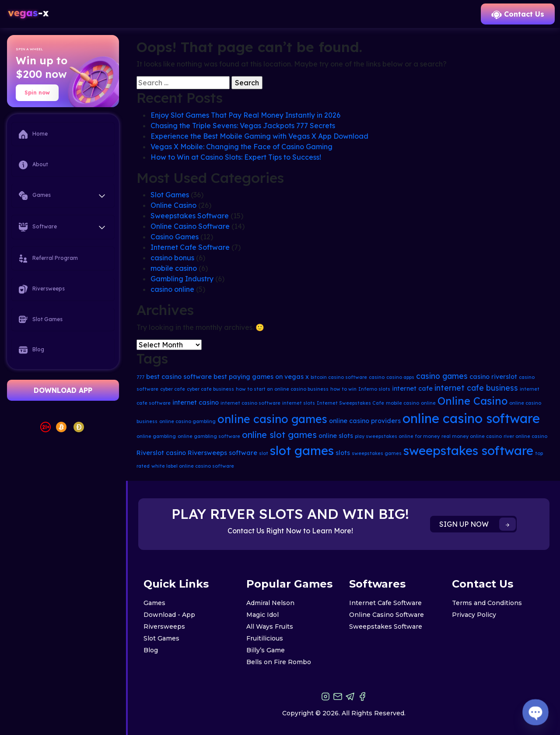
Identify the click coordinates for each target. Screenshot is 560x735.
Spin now (37, 93)
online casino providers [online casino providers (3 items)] (365, 421)
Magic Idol (262, 615)
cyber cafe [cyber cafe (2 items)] (173, 389)
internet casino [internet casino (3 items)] (196, 402)
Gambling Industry (182, 279)
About (33, 165)
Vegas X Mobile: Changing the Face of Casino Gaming (241, 147)
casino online (172, 289)
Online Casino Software (190, 226)
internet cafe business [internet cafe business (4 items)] (476, 388)
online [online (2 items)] (428, 403)
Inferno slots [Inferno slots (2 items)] (374, 389)
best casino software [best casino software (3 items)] (179, 377)
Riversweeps (42, 289)
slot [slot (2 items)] (264, 453)
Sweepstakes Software (190, 216)
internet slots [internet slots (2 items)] (299, 403)
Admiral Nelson (270, 603)
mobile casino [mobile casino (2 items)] (402, 403)
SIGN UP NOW (478, 524)
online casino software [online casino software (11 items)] (471, 418)
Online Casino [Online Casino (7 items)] (472, 401)
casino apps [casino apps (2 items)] (400, 377)
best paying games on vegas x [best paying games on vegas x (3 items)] (261, 377)
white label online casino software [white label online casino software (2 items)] (193, 466)
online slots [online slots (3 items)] (336, 436)
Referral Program (48, 259)
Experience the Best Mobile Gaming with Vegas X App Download (259, 136)
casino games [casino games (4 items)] (442, 376)
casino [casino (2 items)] (377, 377)
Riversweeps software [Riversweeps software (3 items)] (222, 453)
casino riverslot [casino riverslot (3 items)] (493, 377)
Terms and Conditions (487, 603)
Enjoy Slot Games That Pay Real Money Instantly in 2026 (245, 115)
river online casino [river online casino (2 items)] (525, 436)
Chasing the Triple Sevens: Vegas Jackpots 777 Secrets (243, 126)
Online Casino (173, 205)
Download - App (169, 615)
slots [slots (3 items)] (343, 453)
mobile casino (174, 268)
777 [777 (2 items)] (140, 377)
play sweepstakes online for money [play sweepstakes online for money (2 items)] (397, 436)
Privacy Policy (474, 615)
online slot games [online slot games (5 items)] (279, 435)
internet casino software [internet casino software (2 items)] (250, 403)
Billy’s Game (266, 650)
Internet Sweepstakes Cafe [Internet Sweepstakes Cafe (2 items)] (350, 403)
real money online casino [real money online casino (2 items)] (472, 436)
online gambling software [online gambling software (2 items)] (209, 436)
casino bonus (172, 258)
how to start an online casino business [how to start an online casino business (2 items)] (282, 389)
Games (154, 603)
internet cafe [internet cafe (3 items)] (412, 388)
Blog (31, 350)
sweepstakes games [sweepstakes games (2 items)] (377, 453)
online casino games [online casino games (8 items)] (272, 419)
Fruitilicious (265, 638)
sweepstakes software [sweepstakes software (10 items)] (468, 450)
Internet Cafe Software (190, 247)
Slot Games (41, 319)
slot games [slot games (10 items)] (302, 450)
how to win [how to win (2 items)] (343, 389)
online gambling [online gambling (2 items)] (156, 436)
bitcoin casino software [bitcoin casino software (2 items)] (339, 377)
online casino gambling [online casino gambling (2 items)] (187, 421)
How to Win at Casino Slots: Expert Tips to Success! (236, 157)
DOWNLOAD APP (63, 390)
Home (33, 134)
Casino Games (175, 237)
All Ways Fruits (270, 626)
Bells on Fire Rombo (279, 662)
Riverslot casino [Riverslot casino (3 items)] (161, 453)
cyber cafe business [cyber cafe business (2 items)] (210, 389)
